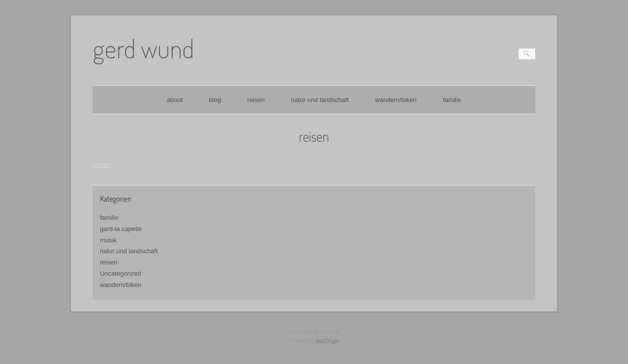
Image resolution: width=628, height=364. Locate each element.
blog (215, 100)
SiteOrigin (327, 341)
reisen (256, 100)
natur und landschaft (320, 100)
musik (108, 240)
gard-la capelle (121, 229)
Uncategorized (121, 273)
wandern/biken (396, 100)
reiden (102, 165)
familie (452, 100)
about (175, 100)
